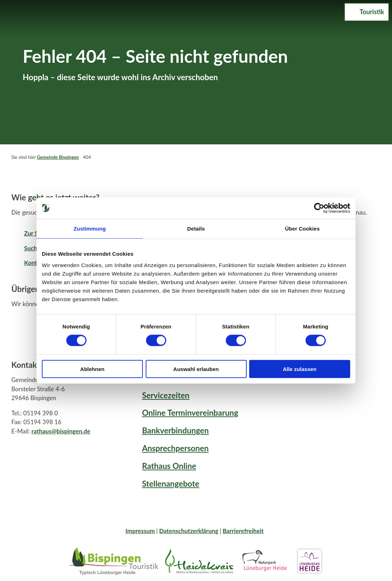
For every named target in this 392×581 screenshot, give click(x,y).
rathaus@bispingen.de (61, 431)
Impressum (140, 531)
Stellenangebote (171, 484)
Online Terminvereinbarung (190, 413)
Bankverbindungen (175, 430)
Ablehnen (92, 369)
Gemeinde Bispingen (58, 157)
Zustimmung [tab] (90, 229)
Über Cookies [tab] (302, 229)
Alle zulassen (300, 369)
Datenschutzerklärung (189, 531)
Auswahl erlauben (196, 369)
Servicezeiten (166, 395)
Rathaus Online (169, 466)
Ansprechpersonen (175, 448)
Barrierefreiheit (243, 531)
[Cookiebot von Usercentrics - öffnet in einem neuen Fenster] (319, 208)
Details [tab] (196, 229)
